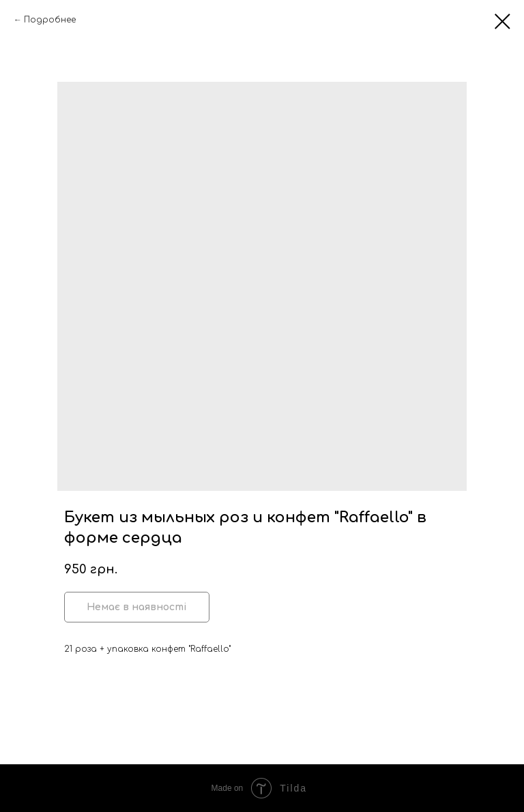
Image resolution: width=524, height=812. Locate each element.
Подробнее (50, 20)
